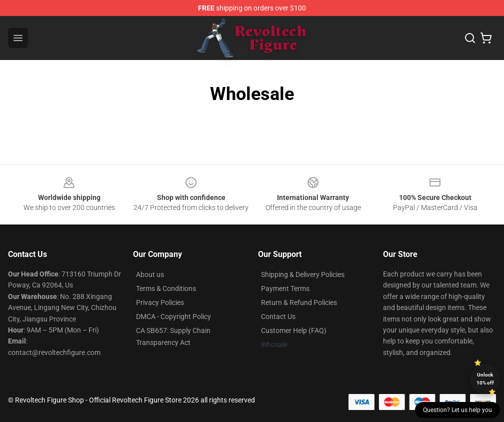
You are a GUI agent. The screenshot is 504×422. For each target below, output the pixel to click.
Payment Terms (285, 288)
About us (150, 274)
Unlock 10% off (485, 379)
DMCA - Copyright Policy (173, 316)
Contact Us (278, 316)
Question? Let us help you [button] (457, 410)
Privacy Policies (160, 302)
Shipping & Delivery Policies (303, 274)
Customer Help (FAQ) (294, 330)
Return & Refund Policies (299, 302)
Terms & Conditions (166, 288)
